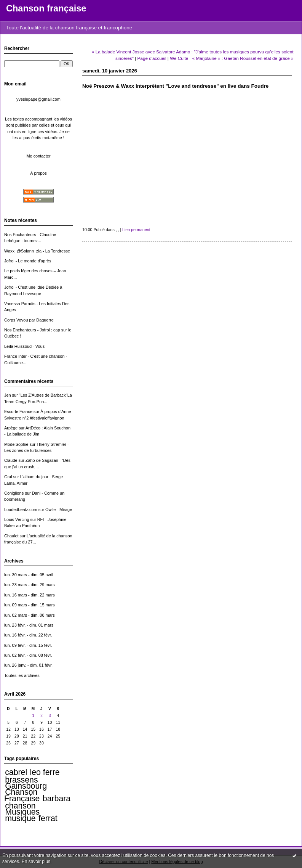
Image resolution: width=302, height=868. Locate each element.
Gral (8, 477)
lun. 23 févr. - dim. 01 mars (29, 625)
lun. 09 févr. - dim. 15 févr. (28, 645)
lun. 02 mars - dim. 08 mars (30, 615)
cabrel (16, 772)
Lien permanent (136, 230)
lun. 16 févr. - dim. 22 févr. (28, 635)
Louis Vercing (17, 519)
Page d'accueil (152, 58)
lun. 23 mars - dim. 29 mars (30, 585)
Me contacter (38, 156)
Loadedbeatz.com (21, 510)
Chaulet (11, 536)
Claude (11, 460)
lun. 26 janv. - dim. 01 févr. (28, 665)
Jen (8, 395)
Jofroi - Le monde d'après (28, 261)
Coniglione (14, 493)
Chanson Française (22, 795)
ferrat (48, 818)
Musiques (22, 812)
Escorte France (18, 411)
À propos (38, 173)
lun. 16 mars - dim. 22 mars (30, 595)
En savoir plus (36, 862)
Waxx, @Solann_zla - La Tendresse (37, 251)
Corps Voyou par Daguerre (29, 320)
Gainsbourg (26, 786)
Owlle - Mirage (59, 510)
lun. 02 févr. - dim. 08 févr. (28, 655)
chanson (20, 806)
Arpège (11, 428)
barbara (57, 799)
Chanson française (46, 8)
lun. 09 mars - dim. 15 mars (30, 605)
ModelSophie (16, 444)
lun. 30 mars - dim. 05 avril (29, 575)
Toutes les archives (22, 675)
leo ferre (45, 772)
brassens (21, 780)
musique (20, 818)
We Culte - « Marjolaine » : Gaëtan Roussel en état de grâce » (232, 58)
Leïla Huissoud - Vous (24, 346)
